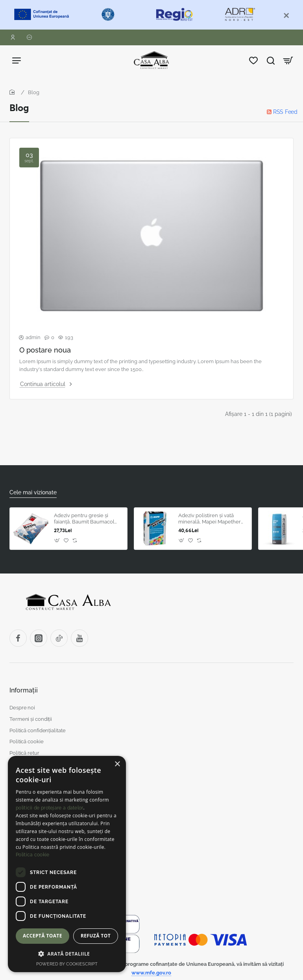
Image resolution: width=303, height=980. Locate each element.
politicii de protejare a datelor (50, 808)
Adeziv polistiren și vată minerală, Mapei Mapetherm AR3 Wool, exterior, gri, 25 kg (212, 519)
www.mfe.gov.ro (151, 973)
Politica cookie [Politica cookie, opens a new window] (33, 855)
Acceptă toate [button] (42, 936)
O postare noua (45, 350)
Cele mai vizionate (33, 492)
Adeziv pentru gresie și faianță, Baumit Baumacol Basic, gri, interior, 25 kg (84, 519)
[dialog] (67, 864)
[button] (182, 540)
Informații (24, 690)
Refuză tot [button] (96, 936)
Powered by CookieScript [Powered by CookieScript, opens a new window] (67, 964)
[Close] (286, 16)
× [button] (117, 764)
